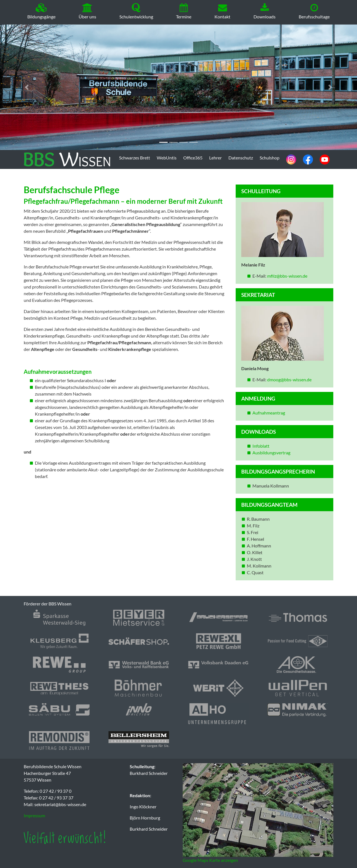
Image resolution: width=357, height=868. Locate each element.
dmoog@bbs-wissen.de (289, 380)
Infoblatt (261, 446)
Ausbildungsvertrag (272, 453)
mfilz (272, 276)
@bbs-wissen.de (292, 276)
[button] (27, 87)
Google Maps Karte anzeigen (210, 860)
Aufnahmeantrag (269, 413)
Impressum (34, 815)
